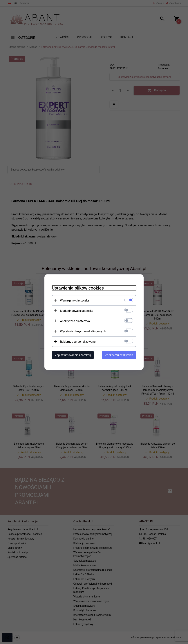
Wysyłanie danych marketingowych (83, 331)
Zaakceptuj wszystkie (119, 355)
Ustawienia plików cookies (78, 288)
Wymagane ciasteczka (75, 300)
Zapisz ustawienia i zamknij (73, 355)
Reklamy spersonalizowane (78, 341)
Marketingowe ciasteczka (77, 311)
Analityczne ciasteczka (75, 321)
